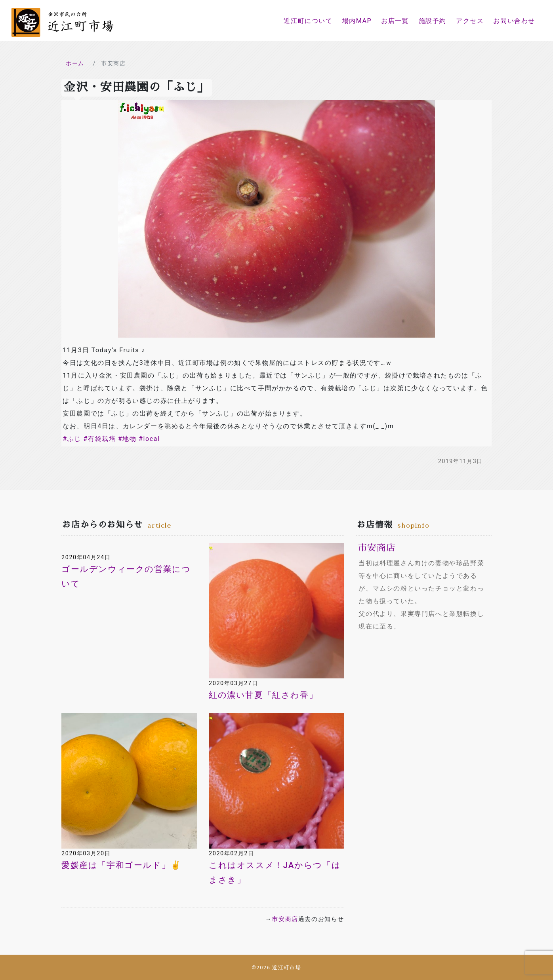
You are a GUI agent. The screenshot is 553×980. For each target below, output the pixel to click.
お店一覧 (395, 21)
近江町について (308, 21)
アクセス (470, 21)
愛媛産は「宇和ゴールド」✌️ (121, 865)
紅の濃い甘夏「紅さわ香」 (263, 695)
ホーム (75, 63)
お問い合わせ (514, 21)
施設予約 (433, 21)
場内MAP (357, 21)
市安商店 (285, 919)
